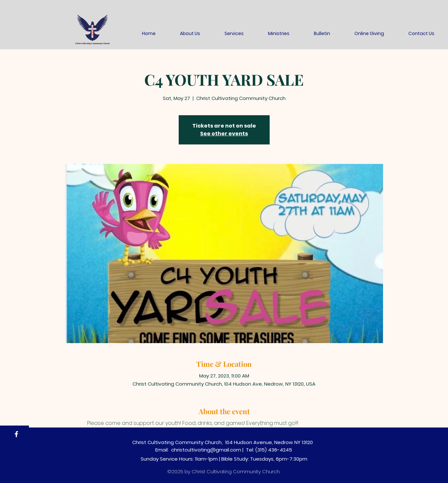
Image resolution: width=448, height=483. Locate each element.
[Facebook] (16, 434)
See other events (224, 134)
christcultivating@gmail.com (206, 450)
